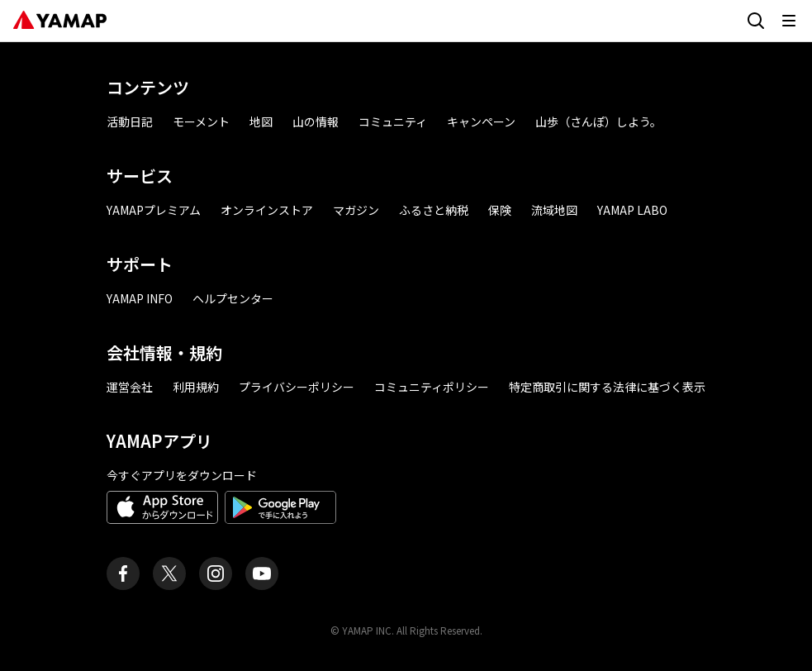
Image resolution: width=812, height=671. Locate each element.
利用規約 (196, 387)
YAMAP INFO (140, 298)
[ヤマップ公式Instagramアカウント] (216, 573)
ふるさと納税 (434, 210)
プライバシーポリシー (297, 387)
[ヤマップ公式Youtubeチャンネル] (262, 573)
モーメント (201, 121)
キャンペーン (481, 121)
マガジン (356, 210)
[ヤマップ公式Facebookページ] (123, 573)
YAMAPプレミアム (154, 210)
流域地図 (554, 210)
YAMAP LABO (632, 210)
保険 (500, 210)
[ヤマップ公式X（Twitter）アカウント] (169, 573)
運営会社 (130, 387)
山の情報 (316, 121)
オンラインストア (267, 210)
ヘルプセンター (233, 298)
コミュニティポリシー (432, 387)
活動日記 (130, 121)
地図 (261, 121)
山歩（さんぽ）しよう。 (598, 121)
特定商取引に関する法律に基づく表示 (607, 387)
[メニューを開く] (789, 21)
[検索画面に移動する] (756, 21)
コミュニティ (393, 121)
